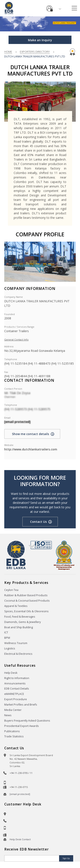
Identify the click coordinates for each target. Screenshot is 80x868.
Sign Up (66, 858)
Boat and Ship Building (19, 627)
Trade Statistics (14, 736)
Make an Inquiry (40, 40)
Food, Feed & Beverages (20, 617)
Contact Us (38, 522)
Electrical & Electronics (18, 654)
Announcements (15, 683)
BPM (7, 638)
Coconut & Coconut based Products (27, 601)
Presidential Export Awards (22, 726)
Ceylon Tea (11, 590)
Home (8, 52)
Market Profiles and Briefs (21, 705)
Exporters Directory (35, 52)
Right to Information (17, 678)
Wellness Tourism (16, 643)
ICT (6, 632)
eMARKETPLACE (14, 694)
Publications (12, 731)
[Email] (32, 858)
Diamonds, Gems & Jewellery (23, 622)
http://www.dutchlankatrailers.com (31, 449)
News (8, 715)
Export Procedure (16, 699)
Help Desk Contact (20, 839)
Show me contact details (31, 434)
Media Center (13, 710)
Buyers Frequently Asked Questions (27, 721)
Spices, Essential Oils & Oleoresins (26, 611)
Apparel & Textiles (16, 606)
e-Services (49, 7)
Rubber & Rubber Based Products (26, 595)
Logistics (10, 648)
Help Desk (11, 673)
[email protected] (17, 422)
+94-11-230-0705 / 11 (21, 773)
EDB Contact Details (17, 689)
